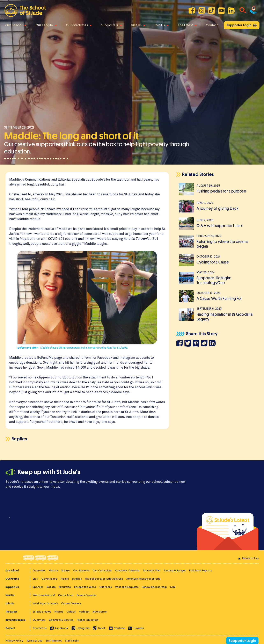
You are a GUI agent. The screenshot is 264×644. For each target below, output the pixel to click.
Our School (16, 25)
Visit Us (138, 25)
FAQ (173, 587)
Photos (59, 612)
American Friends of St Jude (143, 579)
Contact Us (40, 628)
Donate (51, 587)
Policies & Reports (201, 570)
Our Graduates (79, 25)
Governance (49, 579)
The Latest (187, 25)
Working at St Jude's (45, 603)
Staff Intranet (54, 641)
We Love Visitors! (44, 595)
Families (77, 579)
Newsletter (100, 612)
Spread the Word (85, 587)
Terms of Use (35, 641)
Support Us (111, 25)
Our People (46, 25)
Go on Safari (66, 595)
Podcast (84, 612)
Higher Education (88, 620)
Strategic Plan (152, 570)
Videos (71, 612)
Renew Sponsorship (154, 587)
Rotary (66, 570)
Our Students (81, 570)
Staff (35, 579)
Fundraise (65, 587)
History (54, 570)
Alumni (65, 579)
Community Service (61, 620)
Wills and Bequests (127, 587)
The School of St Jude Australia (104, 579)
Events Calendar (87, 595)
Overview (39, 570)
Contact (212, 25)
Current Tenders (71, 603)
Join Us (162, 25)
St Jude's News (42, 612)
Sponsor (38, 587)
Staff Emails (72, 641)
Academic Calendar (127, 570)
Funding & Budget (175, 570)
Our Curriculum (102, 570)
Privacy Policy (14, 641)
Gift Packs (106, 587)
